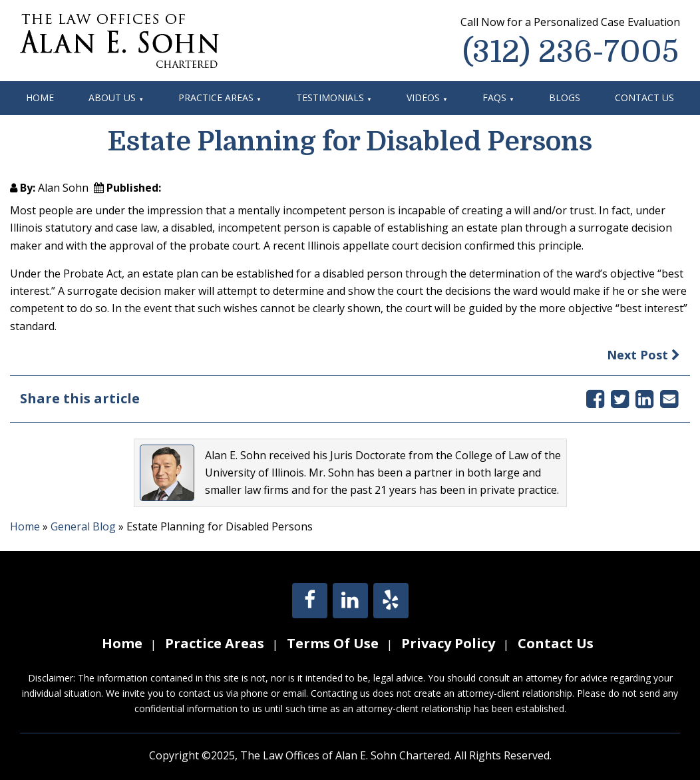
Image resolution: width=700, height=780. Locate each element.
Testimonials (330, 97)
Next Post (643, 355)
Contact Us (644, 97)
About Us (112, 97)
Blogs (565, 97)
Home (40, 97)
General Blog (83, 526)
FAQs (494, 97)
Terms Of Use (333, 643)
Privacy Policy (448, 643)
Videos (423, 97)
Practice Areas (216, 97)
